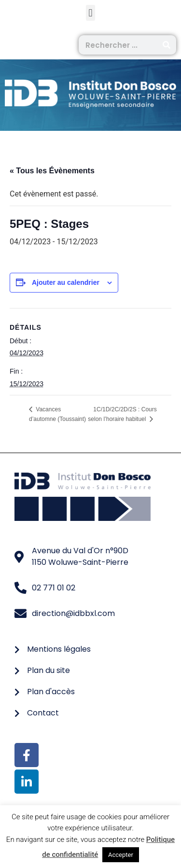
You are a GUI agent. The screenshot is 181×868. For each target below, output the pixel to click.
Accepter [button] (121, 855)
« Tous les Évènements (52, 171)
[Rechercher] (167, 45)
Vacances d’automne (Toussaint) (57, 414)
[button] (90, 13)
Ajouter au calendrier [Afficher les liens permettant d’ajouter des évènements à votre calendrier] (66, 282)
